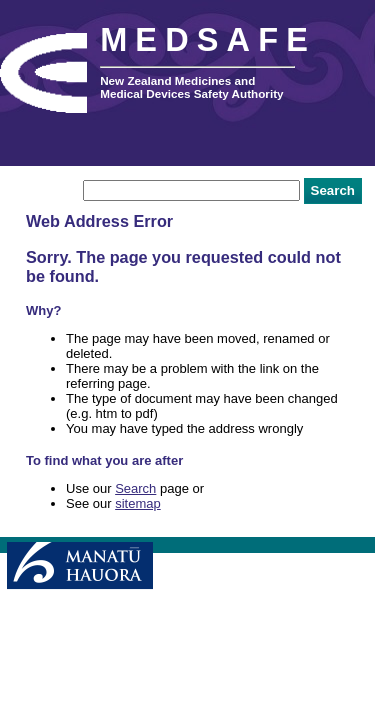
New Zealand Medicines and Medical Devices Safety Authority (191, 87)
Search (135, 488)
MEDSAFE (208, 40)
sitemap (138, 503)
